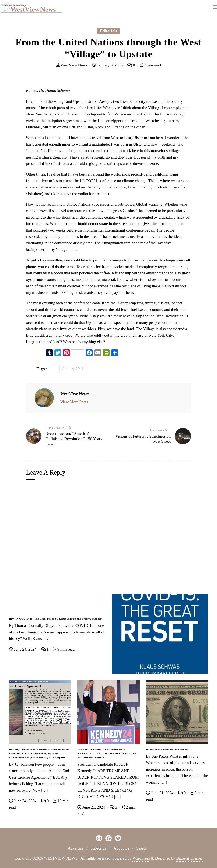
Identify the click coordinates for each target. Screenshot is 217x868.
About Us (121, 848)
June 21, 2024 (92, 807)
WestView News (72, 65)
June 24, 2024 (23, 649)
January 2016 (73, 369)
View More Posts (74, 402)
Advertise (75, 848)
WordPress (141, 858)
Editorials (108, 31)
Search (142, 848)
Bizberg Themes (189, 858)
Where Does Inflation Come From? (167, 749)
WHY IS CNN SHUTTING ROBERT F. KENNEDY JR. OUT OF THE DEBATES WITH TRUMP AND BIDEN (107, 754)
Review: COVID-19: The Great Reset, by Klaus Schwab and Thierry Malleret (56, 619)
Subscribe (98, 848)
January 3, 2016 (108, 65)
